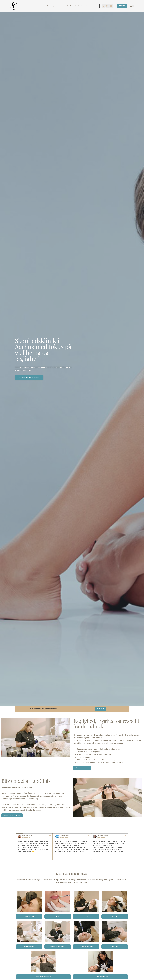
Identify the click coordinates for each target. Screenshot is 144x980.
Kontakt (95, 6)
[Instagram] (107, 6)
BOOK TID (122, 6)
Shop (88, 6)
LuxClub (70, 6)
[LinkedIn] (111, 6)
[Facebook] (103, 6)
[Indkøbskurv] (131, 6)
